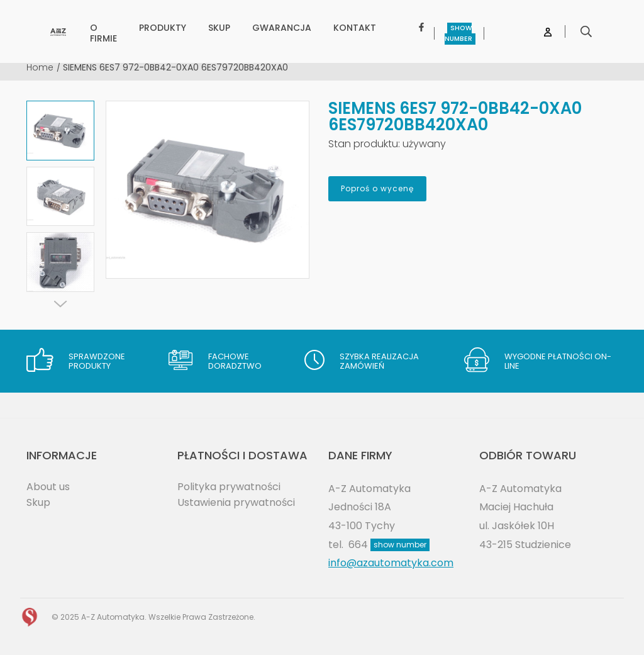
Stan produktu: (364, 144)
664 (389, 545)
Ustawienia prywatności (236, 502)
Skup (38, 502)
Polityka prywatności (229, 487)
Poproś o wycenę (377, 188)
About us (48, 487)
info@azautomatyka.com (391, 563)
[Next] (60, 304)
